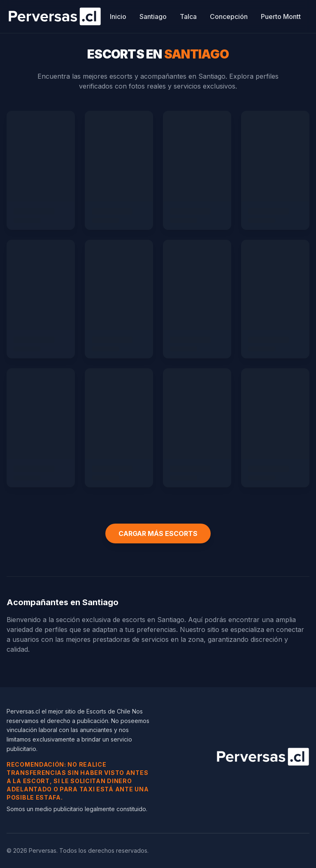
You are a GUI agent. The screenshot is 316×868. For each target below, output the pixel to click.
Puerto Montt (281, 16)
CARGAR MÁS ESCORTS (158, 533)
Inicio (118, 16)
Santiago (153, 16)
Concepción (229, 16)
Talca (188, 16)
